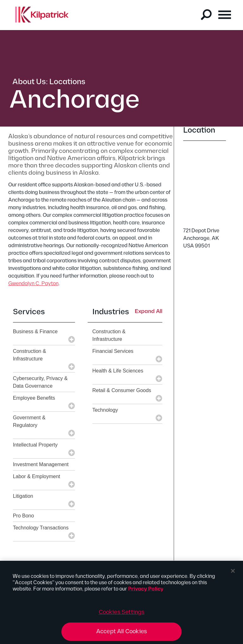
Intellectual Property (35, 445)
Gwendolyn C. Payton (33, 284)
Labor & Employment (37, 476)
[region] (121, 602)
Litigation (23, 496)
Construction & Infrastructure (30, 355)
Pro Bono (24, 516)
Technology (105, 410)
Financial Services (113, 351)
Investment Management (41, 464)
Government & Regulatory (29, 421)
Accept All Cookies (121, 631)
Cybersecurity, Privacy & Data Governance (40, 382)
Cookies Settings (122, 612)
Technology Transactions (41, 528)
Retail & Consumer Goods (122, 390)
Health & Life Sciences (118, 371)
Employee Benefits (34, 398)
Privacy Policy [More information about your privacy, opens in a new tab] (146, 589)
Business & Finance (35, 331)
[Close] (233, 571)
